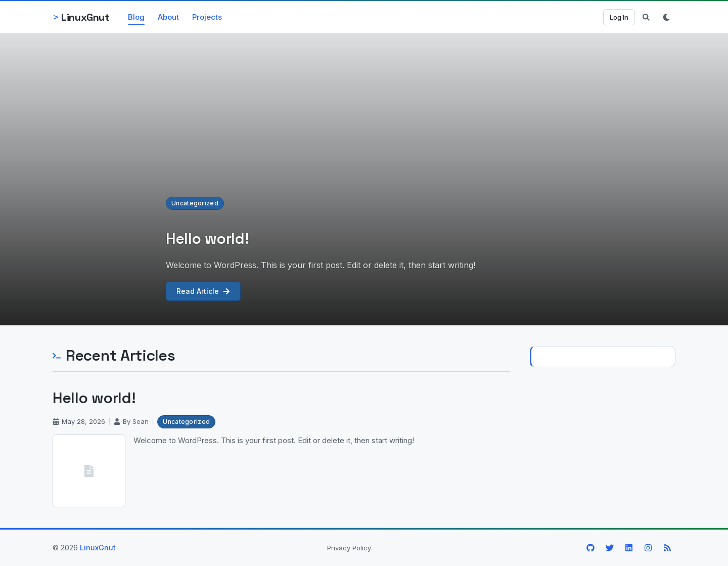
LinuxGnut (98, 548)
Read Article (203, 291)
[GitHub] (590, 548)
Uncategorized (195, 203)
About (168, 17)
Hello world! (94, 398)
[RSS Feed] (667, 548)
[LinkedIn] (629, 548)
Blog (136, 17)
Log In (619, 17)
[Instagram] (648, 548)
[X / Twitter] (610, 548)
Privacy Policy (349, 548)
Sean (141, 421)
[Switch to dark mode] (666, 17)
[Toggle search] (646, 17)
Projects (207, 17)
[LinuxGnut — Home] (81, 17)
